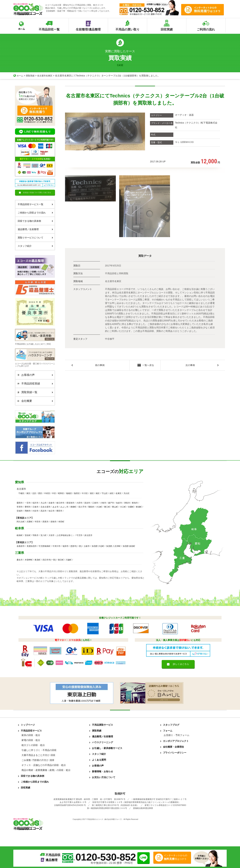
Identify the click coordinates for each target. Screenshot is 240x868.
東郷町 (73, 507)
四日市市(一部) (49, 560)
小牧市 (103, 503)
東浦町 (139, 507)
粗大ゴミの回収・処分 (33, 745)
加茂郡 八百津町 (113, 546)
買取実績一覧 (34, 392)
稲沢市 (35, 503)
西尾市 (45, 522)
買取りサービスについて (35, 238)
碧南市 (53, 522)
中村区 (47, 493)
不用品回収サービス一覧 (35, 204)
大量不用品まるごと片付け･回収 (38, 755)
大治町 (99, 507)
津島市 (127, 503)
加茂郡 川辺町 (98, 546)
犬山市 (43, 503)
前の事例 (100, 365)
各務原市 (21, 546)
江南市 (95, 503)
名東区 (118, 493)
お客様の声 (34, 375)
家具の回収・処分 (31, 735)
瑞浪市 (65, 546)
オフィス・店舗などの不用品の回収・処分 (44, 765)
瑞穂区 (69, 493)
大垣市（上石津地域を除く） (61, 535)
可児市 (79, 535)
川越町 (69, 560)
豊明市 (28, 507)
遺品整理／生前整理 (35, 229)
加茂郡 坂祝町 (129, 546)
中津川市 (56, 546)
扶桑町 (131, 507)
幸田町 (61, 522)
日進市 (35, 507)
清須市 (87, 503)
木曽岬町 (29, 560)
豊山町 (115, 507)
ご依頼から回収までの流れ (35, 213)
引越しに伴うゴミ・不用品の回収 (39, 750)
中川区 (85, 493)
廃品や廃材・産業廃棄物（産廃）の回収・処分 (46, 770)
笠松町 (28, 535)
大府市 (79, 503)
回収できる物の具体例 (35, 221)
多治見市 (88, 535)
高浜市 (43, 511)
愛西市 (20, 503)
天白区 (126, 493)
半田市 (37, 522)
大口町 (123, 507)
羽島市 (35, 535)
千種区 (21, 493)
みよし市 (64, 507)
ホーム (18, 76)
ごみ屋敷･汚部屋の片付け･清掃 (38, 760)
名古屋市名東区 (46, 76)
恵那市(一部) (76, 546)
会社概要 (34, 401)
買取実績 (31, 76)
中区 (54, 493)
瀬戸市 (111, 503)
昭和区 (61, 493)
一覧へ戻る (145, 366)
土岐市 (87, 546)
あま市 (55, 507)
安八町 (43, 535)
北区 (34, 493)
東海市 (135, 503)
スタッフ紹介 (35, 246)
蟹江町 (107, 507)
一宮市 (28, 503)
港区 (92, 493)
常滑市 (20, 507)
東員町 (37, 560)
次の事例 (190, 365)
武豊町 (30, 522)
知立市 (51, 511)
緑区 (112, 493)
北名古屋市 (45, 507)
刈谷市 (35, 511)
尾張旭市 (70, 503)
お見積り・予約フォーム (176, 735)
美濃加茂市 (32, 546)
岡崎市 (28, 511)
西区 (40, 493)
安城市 (20, 511)
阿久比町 (21, 522)
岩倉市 (51, 503)
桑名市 (20, 560)
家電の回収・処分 (31, 740)
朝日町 (61, 560)
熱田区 (77, 493)
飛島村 (91, 507)
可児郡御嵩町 (44, 546)
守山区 (105, 493)
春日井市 (60, 503)
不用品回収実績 (34, 384)
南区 (98, 493)
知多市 (119, 503)
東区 (28, 493)
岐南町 (20, 535)
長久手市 (82, 507)
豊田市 (59, 511)
